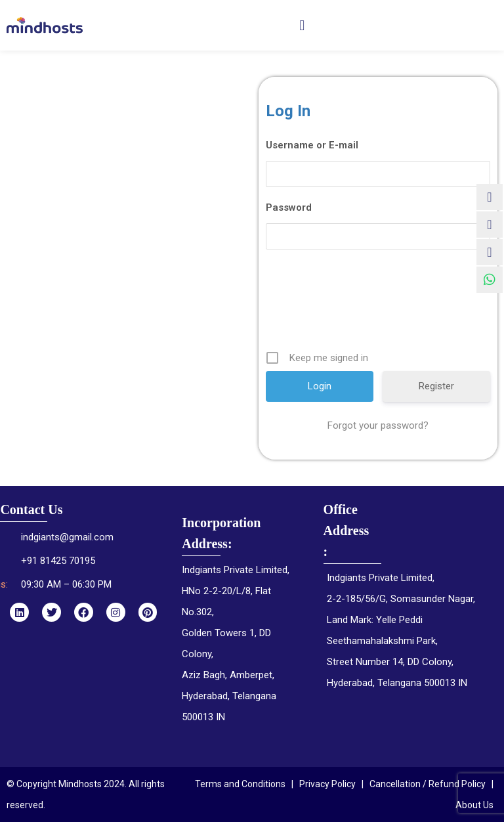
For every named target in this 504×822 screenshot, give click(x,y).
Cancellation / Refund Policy (428, 784)
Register (436, 386)
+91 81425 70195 (58, 561)
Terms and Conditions (240, 784)
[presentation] (379, 305)
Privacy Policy (327, 784)
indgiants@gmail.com (67, 537)
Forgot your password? (378, 425)
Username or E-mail (312, 145)
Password (289, 207)
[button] (302, 25)
